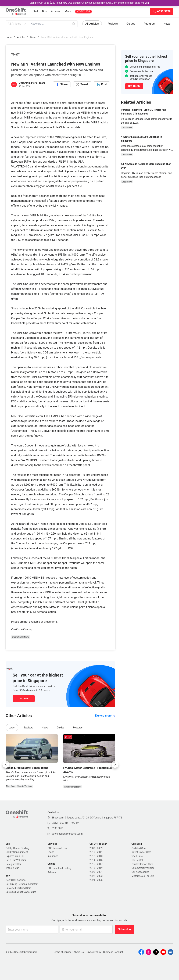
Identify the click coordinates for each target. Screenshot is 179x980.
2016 (92, 864)
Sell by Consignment (17, 852)
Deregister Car (13, 864)
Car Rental (137, 860)
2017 (100, 864)
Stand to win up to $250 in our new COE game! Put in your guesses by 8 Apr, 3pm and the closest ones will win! (89, 3)
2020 (92, 872)
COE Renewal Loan (58, 848)
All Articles (17, 24)
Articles (56, 11)
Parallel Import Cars (142, 864)
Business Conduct (113, 952)
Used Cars (137, 856)
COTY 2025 (83, 12)
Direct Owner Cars (141, 852)
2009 (100, 848)
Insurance (53, 856)
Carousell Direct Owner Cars (21, 892)
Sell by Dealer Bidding (17, 848)
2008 (92, 848)
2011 (100, 852)
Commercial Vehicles (143, 868)
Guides (131, 24)
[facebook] (62, 84)
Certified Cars (139, 848)
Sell (36, 11)
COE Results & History (60, 868)
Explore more (105, 716)
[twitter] (82, 84)
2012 (92, 856)
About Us (79, 952)
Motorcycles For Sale (143, 876)
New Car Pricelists (16, 880)
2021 (100, 872)
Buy (44, 11)
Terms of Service (62, 952)
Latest (12, 728)
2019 (100, 868)
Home (9, 37)
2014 (92, 860)
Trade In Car (12, 868)
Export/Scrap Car (15, 856)
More (68, 11)
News (167, 24)
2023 (100, 876)
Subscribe (124, 929)
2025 (100, 880)
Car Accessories (140, 872)
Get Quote (24, 699)
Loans (51, 852)
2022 (92, 876)
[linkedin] (102, 84)
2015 (100, 860)
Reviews (113, 24)
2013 (100, 856)
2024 (92, 880)
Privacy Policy (93, 952)
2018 (92, 868)
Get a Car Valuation (16, 860)
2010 (92, 852)
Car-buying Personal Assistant (22, 884)
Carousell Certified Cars (18, 888)
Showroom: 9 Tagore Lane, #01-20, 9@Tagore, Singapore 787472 (87, 818)
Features (149, 24)
